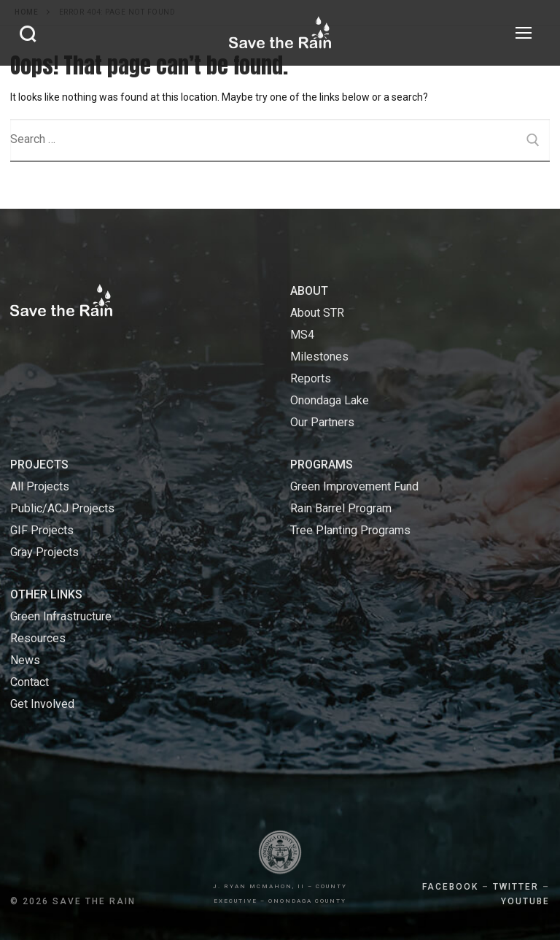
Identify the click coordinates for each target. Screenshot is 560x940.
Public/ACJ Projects (62, 508)
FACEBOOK (450, 887)
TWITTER (516, 887)
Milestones (319, 357)
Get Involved (42, 704)
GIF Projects (42, 530)
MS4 (302, 335)
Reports (311, 378)
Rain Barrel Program (341, 508)
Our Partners (322, 422)
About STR (317, 313)
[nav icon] (524, 33)
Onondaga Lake (330, 400)
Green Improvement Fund (354, 486)
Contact (30, 682)
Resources (38, 638)
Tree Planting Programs (350, 530)
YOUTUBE (525, 901)
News (25, 660)
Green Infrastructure (61, 616)
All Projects (40, 486)
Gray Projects (44, 552)
